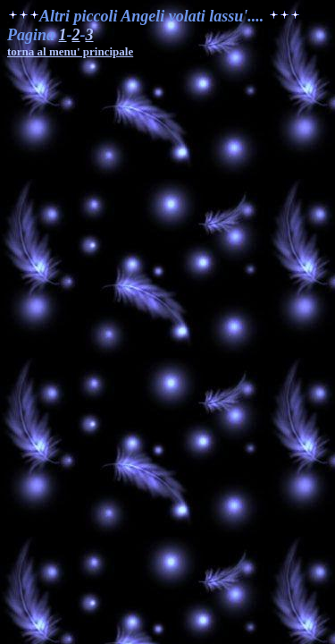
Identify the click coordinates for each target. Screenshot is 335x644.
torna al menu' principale (70, 51)
